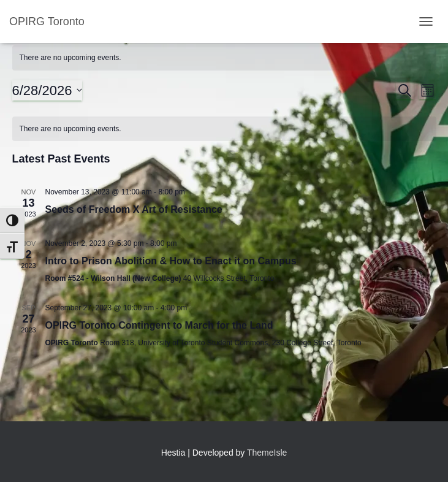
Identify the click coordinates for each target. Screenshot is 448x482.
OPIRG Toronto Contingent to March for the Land (159, 325)
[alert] (224, 58)
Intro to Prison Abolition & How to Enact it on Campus (171, 261)
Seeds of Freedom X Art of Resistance (134, 209)
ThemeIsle (267, 453)
